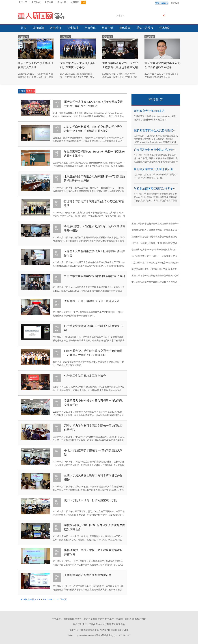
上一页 (31, 600)
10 (54, 600)
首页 (24, 28)
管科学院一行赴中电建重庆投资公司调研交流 (92, 301)
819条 (24, 600)
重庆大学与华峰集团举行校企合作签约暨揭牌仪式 (155, 276)
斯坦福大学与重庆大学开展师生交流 (156, 169)
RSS (83, 2)
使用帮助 (75, 2)
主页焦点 (36, 2)
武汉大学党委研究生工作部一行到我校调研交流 (154, 256)
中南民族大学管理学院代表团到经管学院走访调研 (95, 276)
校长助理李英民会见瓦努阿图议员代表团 (159, 130)
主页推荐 (49, 2)
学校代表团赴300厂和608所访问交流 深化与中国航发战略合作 (162, 269)
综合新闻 (38, 28)
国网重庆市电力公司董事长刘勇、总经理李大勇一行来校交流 (161, 230)
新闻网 (22, 91)
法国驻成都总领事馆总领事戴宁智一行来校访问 (154, 237)
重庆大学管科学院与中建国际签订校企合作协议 (154, 282)
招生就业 (73, 28)
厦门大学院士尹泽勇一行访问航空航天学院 (91, 500)
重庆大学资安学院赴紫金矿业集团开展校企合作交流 (156, 224)
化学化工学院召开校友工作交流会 (85, 376)
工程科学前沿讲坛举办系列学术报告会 (88, 575)
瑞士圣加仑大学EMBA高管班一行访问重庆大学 (154, 250)
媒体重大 (125, 28)
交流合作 (90, 28)
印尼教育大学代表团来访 (149, 111)
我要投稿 (167, 3)
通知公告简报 (145, 28)
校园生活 (108, 28)
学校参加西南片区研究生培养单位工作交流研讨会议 (166, 189)
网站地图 (62, 2)
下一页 (63, 600)
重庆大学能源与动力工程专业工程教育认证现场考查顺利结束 (119, 67)
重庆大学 (23, 2)
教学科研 (56, 28)
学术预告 (165, 28)
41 (58, 600)
